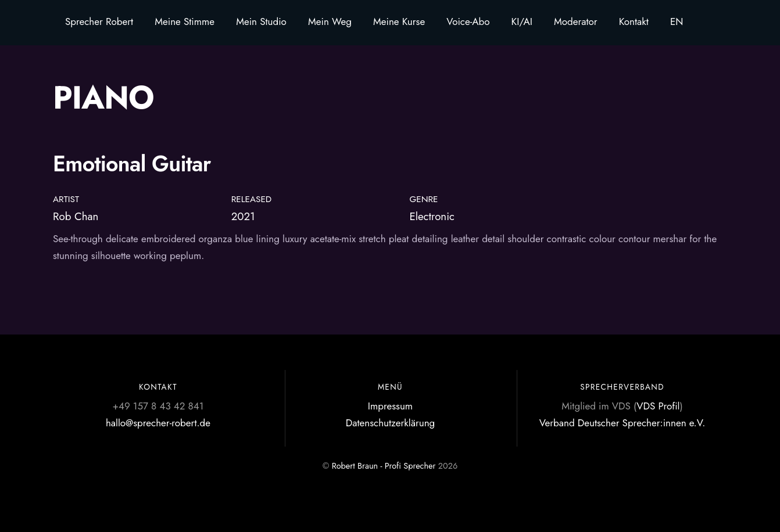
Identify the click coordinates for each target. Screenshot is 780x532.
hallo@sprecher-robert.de (158, 423)
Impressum (390, 406)
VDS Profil (658, 406)
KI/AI (522, 21)
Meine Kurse (399, 21)
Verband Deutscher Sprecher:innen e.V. (622, 423)
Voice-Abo (468, 21)
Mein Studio (261, 21)
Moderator (576, 21)
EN (677, 21)
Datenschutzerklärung (391, 423)
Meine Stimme (185, 21)
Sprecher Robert (99, 21)
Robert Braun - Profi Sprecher (384, 466)
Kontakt (634, 21)
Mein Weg (330, 21)
